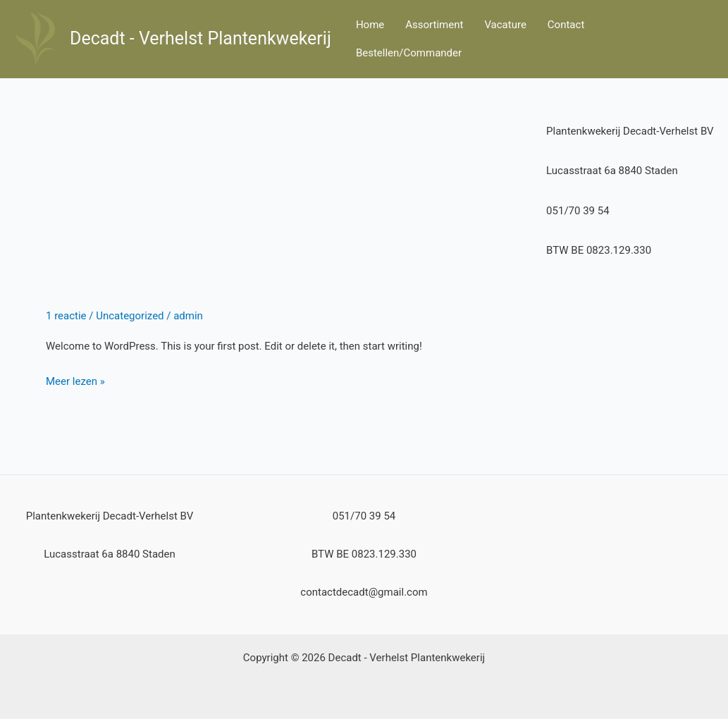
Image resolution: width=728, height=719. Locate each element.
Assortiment (434, 25)
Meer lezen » (75, 380)
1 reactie (66, 316)
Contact (566, 25)
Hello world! (120, 276)
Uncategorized (130, 316)
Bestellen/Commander (409, 53)
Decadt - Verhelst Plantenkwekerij (200, 38)
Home (370, 25)
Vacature (505, 25)
